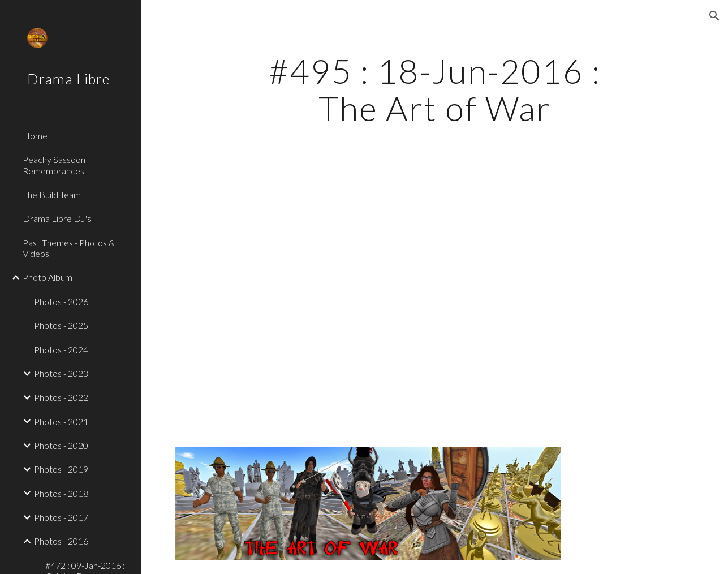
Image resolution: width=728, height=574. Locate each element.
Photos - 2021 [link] (61, 421)
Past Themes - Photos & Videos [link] (69, 248)
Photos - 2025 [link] (61, 325)
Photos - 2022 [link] (61, 397)
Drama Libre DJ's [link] (57, 218)
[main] (435, 89)
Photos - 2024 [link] (61, 350)
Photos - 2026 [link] (61, 301)
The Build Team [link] (52, 194)
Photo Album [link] (48, 277)
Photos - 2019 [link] (61, 469)
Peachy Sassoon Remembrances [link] (54, 165)
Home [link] (35, 136)
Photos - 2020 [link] (61, 445)
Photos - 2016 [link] (61, 541)
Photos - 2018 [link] (61, 493)
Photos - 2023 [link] (61, 373)
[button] (714, 16)
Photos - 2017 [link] (61, 517)
